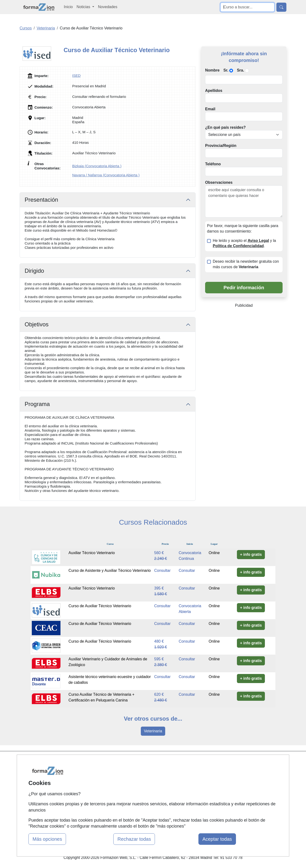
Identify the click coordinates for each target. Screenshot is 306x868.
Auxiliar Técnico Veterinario (92, 553)
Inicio (68, 7)
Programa (37, 404)
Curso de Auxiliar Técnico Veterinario (100, 606)
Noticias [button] (84, 7)
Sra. (240, 70)
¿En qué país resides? (225, 127)
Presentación (41, 200)
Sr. (226, 70)
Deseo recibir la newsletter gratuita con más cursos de (246, 264)
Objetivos (37, 324)
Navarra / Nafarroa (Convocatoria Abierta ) (106, 175)
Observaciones (219, 182)
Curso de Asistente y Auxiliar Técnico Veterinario (110, 570)
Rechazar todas (134, 839)
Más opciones (47, 839)
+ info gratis (251, 554)
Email (210, 109)
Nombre (212, 70)
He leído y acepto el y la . (244, 243)
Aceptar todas (217, 839)
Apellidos (214, 91)
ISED (76, 75)
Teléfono (213, 164)
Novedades (108, 7)
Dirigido (34, 271)
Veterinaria (153, 731)
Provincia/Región (221, 146)
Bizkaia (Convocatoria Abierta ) (97, 166)
